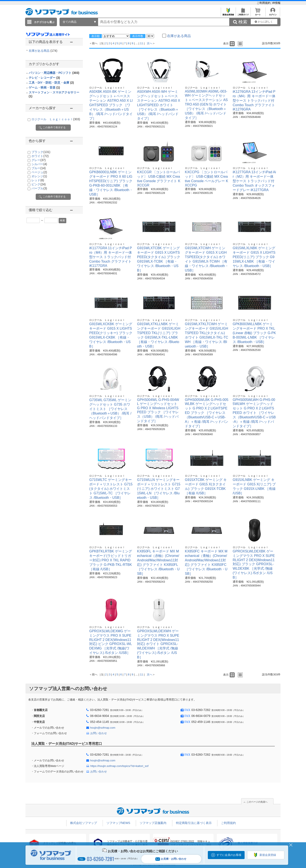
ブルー (39, 168)
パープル (39, 188)
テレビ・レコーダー (44, 78)
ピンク (39, 184)
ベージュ (39, 172)
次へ (150, 43)
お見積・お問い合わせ (171, 859)
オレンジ (39, 176)
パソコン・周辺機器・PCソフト (54, 73)
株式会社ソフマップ (84, 823)
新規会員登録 (228, 14)
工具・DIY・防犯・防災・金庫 (51, 83)
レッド (38, 180)
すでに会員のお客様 (229, 855)
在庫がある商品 (43, 51)
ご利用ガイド (243, 14)
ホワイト (40, 156)
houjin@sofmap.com (103, 728)
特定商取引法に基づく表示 (194, 823)
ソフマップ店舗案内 (153, 823)
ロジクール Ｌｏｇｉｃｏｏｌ (56, 119)
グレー (39, 160)
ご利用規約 (264, 3)
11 (142, 43)
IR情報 (276, 3)
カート (258, 14)
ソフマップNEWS (118, 823)
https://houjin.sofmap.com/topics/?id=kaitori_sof (119, 766)
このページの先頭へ (257, 802)
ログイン (273, 14)
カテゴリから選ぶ (44, 22)
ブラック (41, 152)
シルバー (39, 164)
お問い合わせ (99, 733)
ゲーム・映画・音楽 (44, 87)
